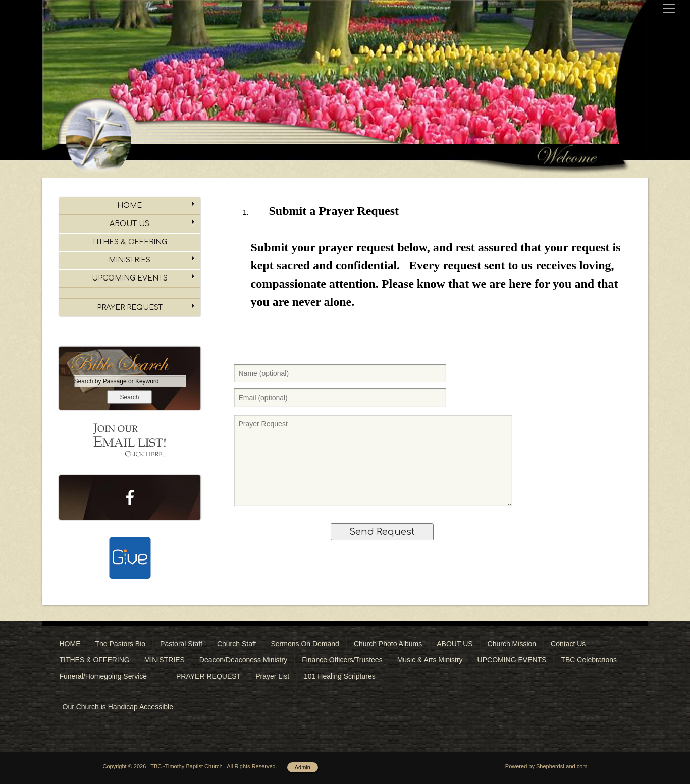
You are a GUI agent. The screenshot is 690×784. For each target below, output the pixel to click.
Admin (303, 767)
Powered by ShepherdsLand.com (546, 766)
